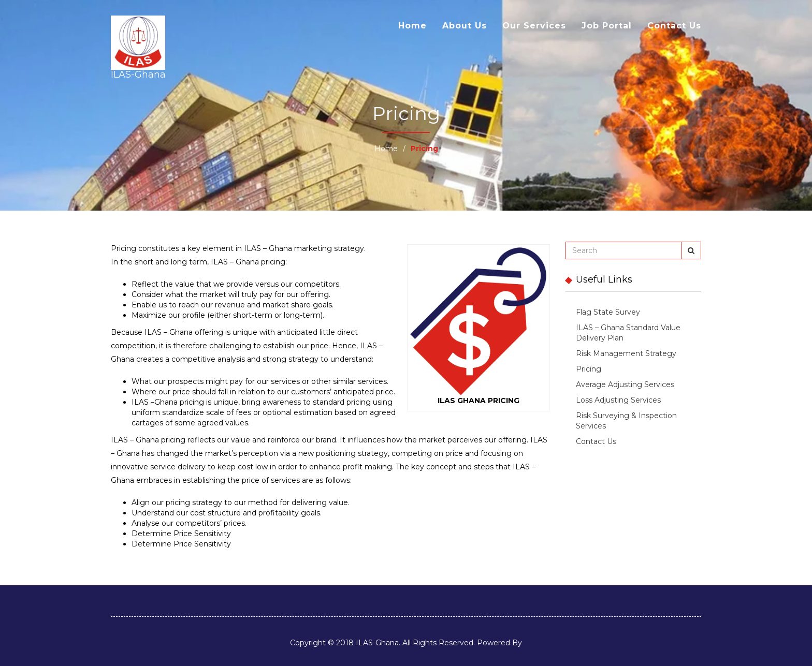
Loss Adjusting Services (618, 400)
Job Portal (607, 26)
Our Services (534, 26)
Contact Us (674, 26)
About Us (465, 26)
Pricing (589, 369)
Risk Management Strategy (626, 353)
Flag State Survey (608, 312)
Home (412, 26)
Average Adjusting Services (625, 384)
